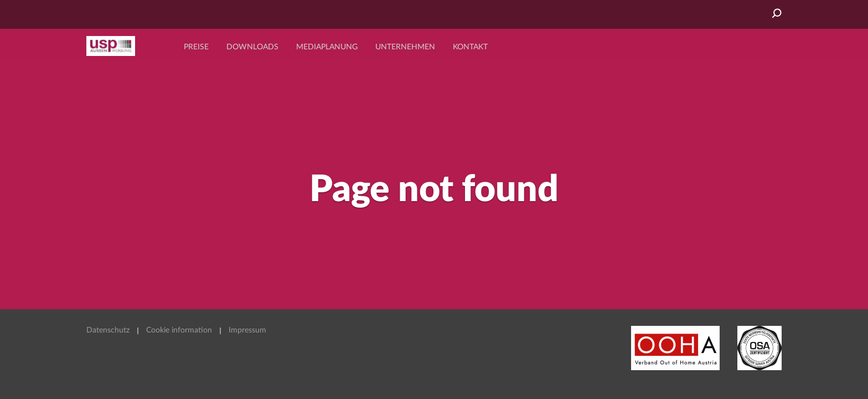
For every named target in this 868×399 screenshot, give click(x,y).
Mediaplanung (327, 47)
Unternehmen (405, 47)
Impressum (247, 330)
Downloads (252, 47)
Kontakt (470, 47)
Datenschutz (108, 330)
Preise (196, 47)
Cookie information (179, 330)
